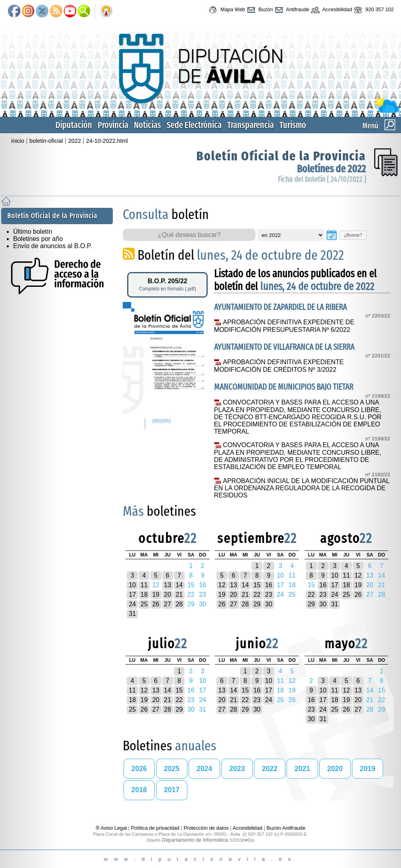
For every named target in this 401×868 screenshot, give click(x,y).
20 (167, 595)
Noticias (147, 125)
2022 (75, 141)
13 (167, 585)
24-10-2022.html (107, 141)
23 (269, 595)
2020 (335, 769)
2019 (368, 769)
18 (144, 595)
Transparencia (251, 125)
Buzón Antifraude (286, 828)
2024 (204, 769)
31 (132, 614)
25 (144, 604)
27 (167, 604)
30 (269, 604)
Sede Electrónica (194, 125)
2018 (139, 790)
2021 (302, 769)
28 (179, 604)
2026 (139, 769)
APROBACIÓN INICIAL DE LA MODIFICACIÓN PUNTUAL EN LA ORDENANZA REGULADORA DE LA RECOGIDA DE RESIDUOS (302, 488)
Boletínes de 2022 (331, 169)
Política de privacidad (155, 828)
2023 (237, 769)
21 (179, 595)
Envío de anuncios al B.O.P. (53, 246)
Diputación (74, 125)
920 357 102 (373, 10)
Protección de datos (206, 828)
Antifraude (291, 10)
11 (144, 585)
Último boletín (33, 232)
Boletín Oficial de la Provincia (281, 156)
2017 (172, 790)
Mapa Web (226, 10)
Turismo (293, 125)
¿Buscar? (353, 235)
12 (222, 585)
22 (257, 595)
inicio (18, 141)
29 (257, 604)
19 (156, 595)
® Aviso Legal (112, 828)
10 (132, 585)
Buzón (259, 10)
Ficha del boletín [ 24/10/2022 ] (322, 179)
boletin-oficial (46, 141)
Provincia (113, 125)
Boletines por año (38, 239)
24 (132, 604)
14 (179, 585)
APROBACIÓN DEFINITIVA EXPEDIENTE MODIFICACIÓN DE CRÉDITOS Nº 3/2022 (279, 366)
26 (156, 604)
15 (257, 585)
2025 (172, 769)
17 (132, 595)
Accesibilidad (331, 10)
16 (269, 585)
